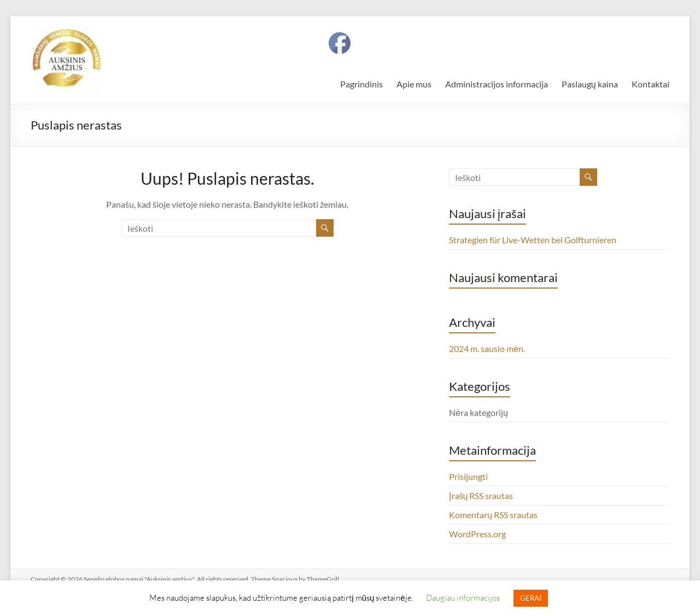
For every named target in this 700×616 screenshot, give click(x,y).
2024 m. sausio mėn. (487, 348)
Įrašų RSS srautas (481, 495)
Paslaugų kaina (590, 84)
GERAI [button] (531, 598)
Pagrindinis (361, 84)
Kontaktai (651, 84)
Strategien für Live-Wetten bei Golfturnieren (533, 240)
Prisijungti (468, 476)
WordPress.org (477, 534)
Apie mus (414, 84)
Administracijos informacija (497, 84)
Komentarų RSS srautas (493, 515)
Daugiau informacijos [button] (463, 597)
